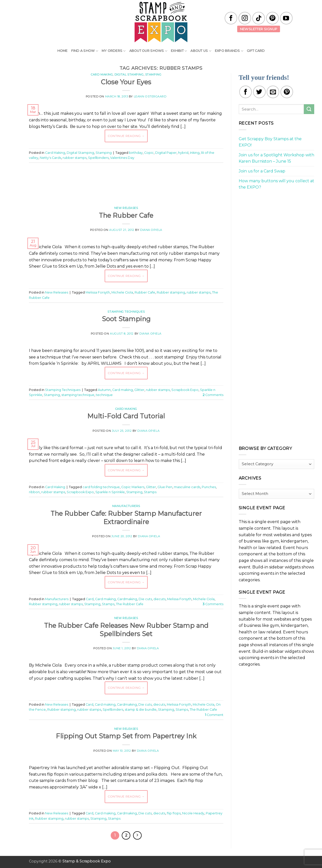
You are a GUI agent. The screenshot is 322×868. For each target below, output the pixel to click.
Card (90, 599)
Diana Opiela (151, 230)
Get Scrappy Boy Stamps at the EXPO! (270, 142)
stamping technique (78, 395)
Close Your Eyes (126, 82)
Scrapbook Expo (185, 390)
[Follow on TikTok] (259, 18)
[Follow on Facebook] (231, 18)
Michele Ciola (122, 292)
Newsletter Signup (259, 29)
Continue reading (126, 136)
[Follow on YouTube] (286, 18)
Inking (195, 153)
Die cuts (145, 599)
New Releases (126, 208)
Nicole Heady (193, 813)
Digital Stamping (129, 75)
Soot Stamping (126, 319)
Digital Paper (166, 153)
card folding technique (101, 487)
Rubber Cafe (145, 292)
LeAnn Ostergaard (150, 96)
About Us (201, 51)
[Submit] (309, 109)
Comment (214, 715)
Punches (209, 487)
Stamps (150, 492)
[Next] (137, 836)
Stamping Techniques (126, 312)
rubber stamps (75, 158)
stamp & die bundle (141, 710)
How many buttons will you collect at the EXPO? (276, 184)
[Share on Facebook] (246, 92)
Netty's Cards (50, 158)
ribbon (34, 492)
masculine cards (187, 487)
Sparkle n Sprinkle (110, 492)
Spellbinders (98, 158)
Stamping (153, 75)
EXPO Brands (229, 51)
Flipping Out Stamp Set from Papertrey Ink (126, 736)
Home (63, 51)
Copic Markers (133, 487)
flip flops (174, 813)
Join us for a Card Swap (262, 171)
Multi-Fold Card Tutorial (126, 416)
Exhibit (179, 51)
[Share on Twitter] (259, 92)
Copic (149, 153)
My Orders (114, 51)
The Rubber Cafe (126, 215)
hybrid (183, 153)
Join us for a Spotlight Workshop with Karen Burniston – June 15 (276, 158)
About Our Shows (148, 51)
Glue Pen (165, 487)
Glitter (139, 390)
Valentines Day (122, 158)
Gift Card (256, 51)
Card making (123, 390)
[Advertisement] (126, 182)
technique (104, 395)
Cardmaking (127, 599)
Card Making (102, 75)
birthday (136, 153)
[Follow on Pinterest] (272, 18)
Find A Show (85, 51)
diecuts (159, 599)
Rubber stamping (171, 292)
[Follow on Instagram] (245, 18)
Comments (213, 395)
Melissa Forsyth (98, 292)
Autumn (104, 390)
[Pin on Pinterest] (287, 92)
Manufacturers (126, 506)
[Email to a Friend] (273, 92)
